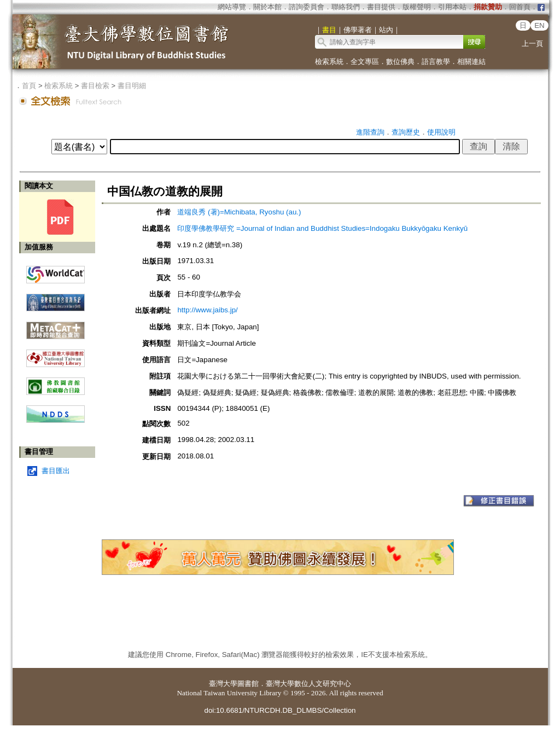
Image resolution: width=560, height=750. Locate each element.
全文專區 (365, 62)
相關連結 (471, 62)
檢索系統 (329, 62)
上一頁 (532, 43)
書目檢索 (95, 86)
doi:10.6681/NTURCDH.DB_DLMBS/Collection (280, 710)
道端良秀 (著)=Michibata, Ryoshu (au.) (239, 212)
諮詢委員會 (307, 7)
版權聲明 (417, 7)
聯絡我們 (346, 7)
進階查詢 (370, 132)
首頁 (29, 86)
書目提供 (381, 7)
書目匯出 (56, 471)
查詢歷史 (406, 132)
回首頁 (520, 7)
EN (539, 25)
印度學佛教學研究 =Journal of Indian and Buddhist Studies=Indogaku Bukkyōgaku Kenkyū (322, 228)
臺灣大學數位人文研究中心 (308, 684)
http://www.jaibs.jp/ (207, 310)
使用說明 (441, 132)
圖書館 (248, 684)
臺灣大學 (223, 684)
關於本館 (267, 7)
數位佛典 (400, 62)
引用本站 (452, 7)
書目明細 (132, 86)
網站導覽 (232, 7)
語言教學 (436, 62)
